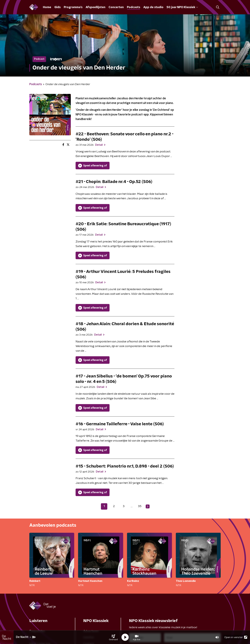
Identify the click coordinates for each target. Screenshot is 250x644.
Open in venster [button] (236, 637)
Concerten (116, 7)
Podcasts (134, 7)
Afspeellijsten (96, 7)
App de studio (153, 7)
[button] (113, 637)
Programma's (73, 7)
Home (47, 7)
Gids (57, 7)
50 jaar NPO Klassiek (182, 7)
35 (140, 506)
